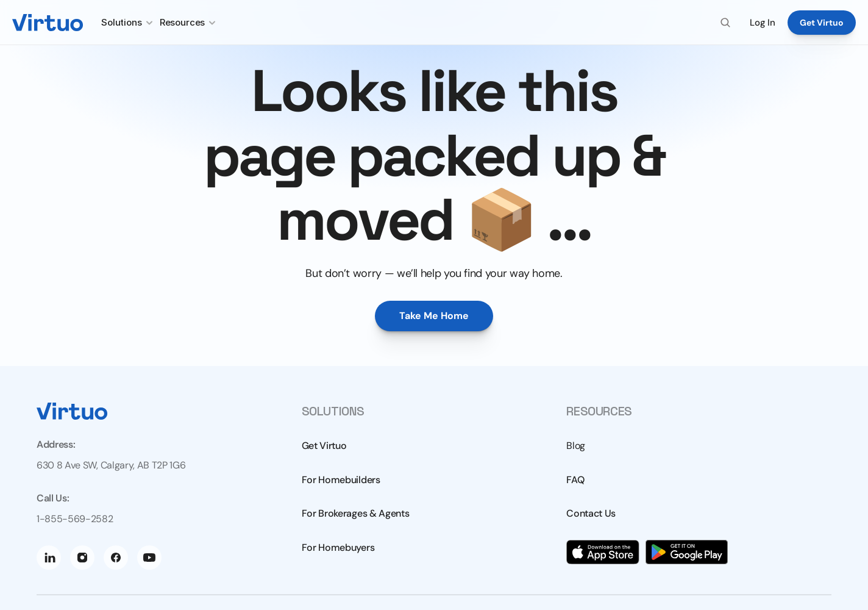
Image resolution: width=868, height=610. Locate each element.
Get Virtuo (324, 446)
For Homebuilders (341, 480)
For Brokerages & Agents (356, 513)
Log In (763, 23)
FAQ (575, 480)
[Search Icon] (725, 23)
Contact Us (591, 513)
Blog (576, 446)
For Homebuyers (338, 547)
